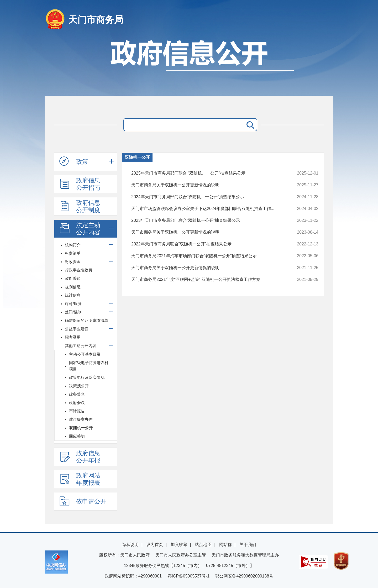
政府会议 (77, 403)
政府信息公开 (189, 65)
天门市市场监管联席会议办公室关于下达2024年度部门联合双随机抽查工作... (207, 209)
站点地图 (203, 545)
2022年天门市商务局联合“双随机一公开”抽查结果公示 (207, 244)
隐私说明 (130, 545)
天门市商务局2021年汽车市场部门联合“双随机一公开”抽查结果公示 (207, 256)
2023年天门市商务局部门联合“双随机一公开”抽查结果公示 (207, 220)
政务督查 (77, 394)
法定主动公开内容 (80, 229)
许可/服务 (73, 304)
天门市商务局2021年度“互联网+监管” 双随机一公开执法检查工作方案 (207, 280)
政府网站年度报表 (80, 479)
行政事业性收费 (79, 270)
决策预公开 (79, 386)
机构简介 (73, 245)
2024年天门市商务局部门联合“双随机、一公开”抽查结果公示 (207, 197)
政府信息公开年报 (80, 457)
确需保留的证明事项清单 (86, 320)
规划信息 (73, 287)
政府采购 (73, 278)
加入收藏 (179, 545)
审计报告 (77, 411)
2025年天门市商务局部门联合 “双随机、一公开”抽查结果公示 (207, 173)
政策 (74, 161)
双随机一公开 (81, 428)
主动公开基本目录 (85, 354)
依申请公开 (83, 501)
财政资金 (73, 262)
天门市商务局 (96, 20)
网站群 (225, 545)
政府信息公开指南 (80, 184)
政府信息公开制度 (80, 206)
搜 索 (249, 125)
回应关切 (77, 436)
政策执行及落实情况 (87, 377)
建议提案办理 (81, 419)
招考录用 (73, 337)
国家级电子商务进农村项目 (89, 366)
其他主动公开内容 (81, 346)
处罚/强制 (73, 312)
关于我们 (248, 545)
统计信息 (73, 295)
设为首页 (155, 545)
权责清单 (73, 253)
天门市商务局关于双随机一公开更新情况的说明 (207, 185)
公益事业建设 (77, 329)
